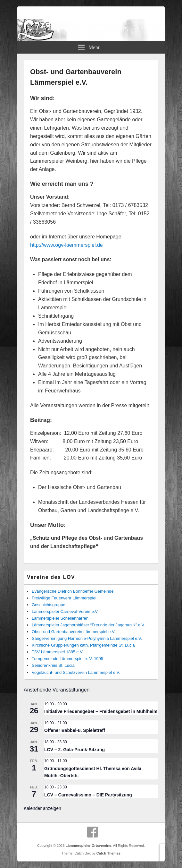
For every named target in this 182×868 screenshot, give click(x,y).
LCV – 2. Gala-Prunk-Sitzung (74, 750)
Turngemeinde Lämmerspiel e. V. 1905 (67, 659)
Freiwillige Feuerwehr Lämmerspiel (64, 598)
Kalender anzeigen (42, 808)
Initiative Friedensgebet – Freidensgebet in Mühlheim (101, 711)
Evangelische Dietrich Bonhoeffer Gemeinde (73, 591)
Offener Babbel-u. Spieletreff (75, 730)
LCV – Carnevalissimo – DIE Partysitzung (88, 795)
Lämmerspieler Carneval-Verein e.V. (65, 611)
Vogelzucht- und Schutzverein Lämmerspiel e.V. (76, 672)
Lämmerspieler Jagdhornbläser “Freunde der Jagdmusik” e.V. (88, 625)
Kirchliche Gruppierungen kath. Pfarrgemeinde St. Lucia (83, 645)
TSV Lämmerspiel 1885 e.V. (58, 652)
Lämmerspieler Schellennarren (60, 618)
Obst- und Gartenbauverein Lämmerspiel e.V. (74, 632)
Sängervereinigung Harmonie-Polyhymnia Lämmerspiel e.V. (87, 638)
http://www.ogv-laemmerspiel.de (66, 245)
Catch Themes (108, 853)
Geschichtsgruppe (49, 605)
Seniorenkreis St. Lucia (53, 665)
